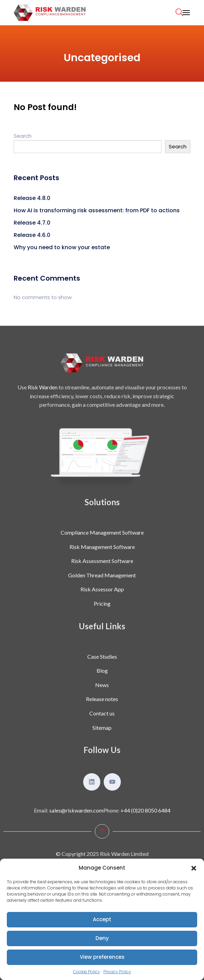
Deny (102, 938)
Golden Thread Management (102, 575)
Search (23, 136)
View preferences (102, 957)
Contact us (102, 713)
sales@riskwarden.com (76, 810)
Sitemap (102, 728)
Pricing (102, 603)
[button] (194, 868)
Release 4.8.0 (32, 198)
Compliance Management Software (102, 532)
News (102, 685)
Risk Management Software (102, 547)
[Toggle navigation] (186, 13)
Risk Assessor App (102, 589)
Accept (102, 919)
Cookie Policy (86, 972)
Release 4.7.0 (32, 223)
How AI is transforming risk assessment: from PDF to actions (97, 210)
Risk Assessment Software (102, 561)
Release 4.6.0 (32, 235)
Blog (102, 670)
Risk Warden (43, 387)
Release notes (102, 699)
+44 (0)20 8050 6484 (145, 810)
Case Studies (102, 656)
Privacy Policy (117, 972)
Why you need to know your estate (62, 247)
